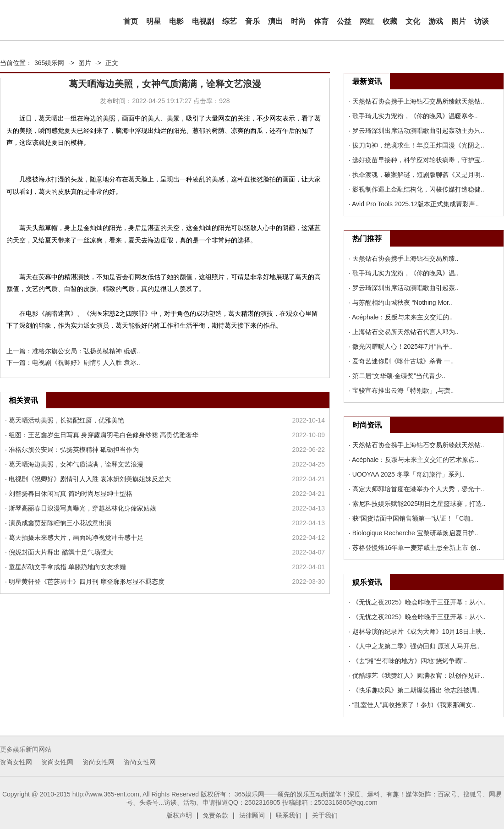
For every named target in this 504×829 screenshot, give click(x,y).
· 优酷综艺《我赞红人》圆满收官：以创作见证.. (416, 675)
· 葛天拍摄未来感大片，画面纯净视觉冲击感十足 (74, 538)
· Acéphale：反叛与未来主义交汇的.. (401, 317)
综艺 (230, 21)
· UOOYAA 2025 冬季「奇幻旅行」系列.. (407, 474)
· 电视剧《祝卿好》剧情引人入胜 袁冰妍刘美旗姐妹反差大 (88, 479)
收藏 (390, 21)
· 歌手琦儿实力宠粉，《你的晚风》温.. (404, 273)
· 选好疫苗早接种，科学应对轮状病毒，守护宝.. (416, 160)
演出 (275, 21)
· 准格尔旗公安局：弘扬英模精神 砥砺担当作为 (72, 450)
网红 (367, 21)
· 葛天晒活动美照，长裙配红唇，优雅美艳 (65, 420)
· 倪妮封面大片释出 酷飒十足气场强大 (59, 552)
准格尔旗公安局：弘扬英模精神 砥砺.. (86, 351)
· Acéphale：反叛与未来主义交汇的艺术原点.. (414, 460)
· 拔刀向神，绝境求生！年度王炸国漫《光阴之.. (416, 145)
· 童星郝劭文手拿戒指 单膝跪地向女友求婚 (66, 567)
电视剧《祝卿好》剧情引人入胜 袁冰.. (86, 362)
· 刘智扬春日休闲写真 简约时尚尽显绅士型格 (69, 494)
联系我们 (289, 815)
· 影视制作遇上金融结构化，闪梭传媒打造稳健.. (416, 189)
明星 (153, 21)
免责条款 (215, 815)
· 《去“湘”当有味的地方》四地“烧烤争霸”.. (408, 661)
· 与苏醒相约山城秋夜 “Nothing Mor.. (400, 302)
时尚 (298, 21)
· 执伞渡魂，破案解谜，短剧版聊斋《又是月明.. (416, 175)
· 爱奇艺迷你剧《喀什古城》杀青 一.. (401, 361)
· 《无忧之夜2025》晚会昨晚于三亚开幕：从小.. (417, 602)
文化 (413, 21)
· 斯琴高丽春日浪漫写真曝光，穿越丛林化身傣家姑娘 (81, 508)
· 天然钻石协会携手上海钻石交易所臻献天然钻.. (416, 101)
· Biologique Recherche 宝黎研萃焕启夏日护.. (413, 533)
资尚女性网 (16, 762)
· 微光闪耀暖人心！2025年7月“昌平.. (401, 346)
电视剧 (203, 21)
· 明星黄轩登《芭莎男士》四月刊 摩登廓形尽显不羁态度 (85, 582)
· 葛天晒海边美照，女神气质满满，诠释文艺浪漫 (74, 464)
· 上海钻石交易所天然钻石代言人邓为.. (404, 332)
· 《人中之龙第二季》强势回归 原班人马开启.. (414, 646)
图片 (459, 21)
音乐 (252, 21)
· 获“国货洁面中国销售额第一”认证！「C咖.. (411, 518)
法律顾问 (252, 815)
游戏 (436, 21)
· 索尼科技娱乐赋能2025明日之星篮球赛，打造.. (417, 504)
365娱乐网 (49, 63)
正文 (112, 63)
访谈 (482, 21)
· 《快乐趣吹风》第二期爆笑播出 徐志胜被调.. (414, 690)
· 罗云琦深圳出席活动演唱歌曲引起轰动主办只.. (416, 131)
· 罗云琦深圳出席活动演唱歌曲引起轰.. (404, 288)
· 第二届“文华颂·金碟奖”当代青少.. (397, 376)
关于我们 (325, 815)
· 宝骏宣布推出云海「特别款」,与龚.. (401, 390)
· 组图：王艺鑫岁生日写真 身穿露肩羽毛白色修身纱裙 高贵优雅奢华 (102, 435)
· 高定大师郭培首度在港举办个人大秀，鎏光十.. (416, 489)
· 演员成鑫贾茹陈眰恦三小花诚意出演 (58, 523)
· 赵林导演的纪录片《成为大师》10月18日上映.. (417, 631)
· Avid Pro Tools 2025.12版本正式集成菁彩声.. (414, 204)
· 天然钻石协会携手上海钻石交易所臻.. (404, 258)
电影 (176, 21)
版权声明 (179, 815)
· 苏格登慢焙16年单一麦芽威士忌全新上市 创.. (414, 548)
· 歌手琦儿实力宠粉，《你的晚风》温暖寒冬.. (413, 116)
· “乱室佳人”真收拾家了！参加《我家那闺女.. (412, 705)
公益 (344, 21)
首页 (131, 21)
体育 (321, 21)
